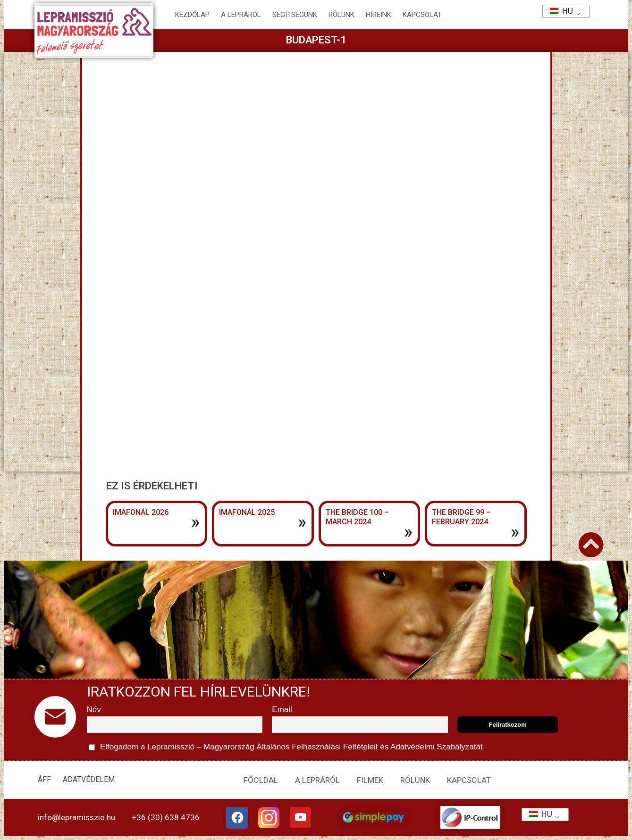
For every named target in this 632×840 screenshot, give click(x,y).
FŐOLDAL (261, 780)
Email (282, 710)
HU (558, 11)
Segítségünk (295, 15)
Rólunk (341, 15)
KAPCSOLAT (422, 15)
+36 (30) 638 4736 (166, 817)
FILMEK (370, 780)
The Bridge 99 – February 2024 (461, 517)
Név (94, 710)
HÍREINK (379, 15)
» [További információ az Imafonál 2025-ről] (302, 522)
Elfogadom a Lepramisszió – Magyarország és (287, 747)
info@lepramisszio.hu (76, 817)
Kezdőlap (192, 15)
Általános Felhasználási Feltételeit (317, 747)
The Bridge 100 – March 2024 (357, 517)
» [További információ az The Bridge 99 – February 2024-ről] (515, 532)
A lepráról (241, 15)
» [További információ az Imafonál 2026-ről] (195, 522)
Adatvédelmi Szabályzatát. (437, 747)
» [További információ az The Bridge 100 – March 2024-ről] (408, 532)
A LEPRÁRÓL (317, 780)
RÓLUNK (415, 780)
